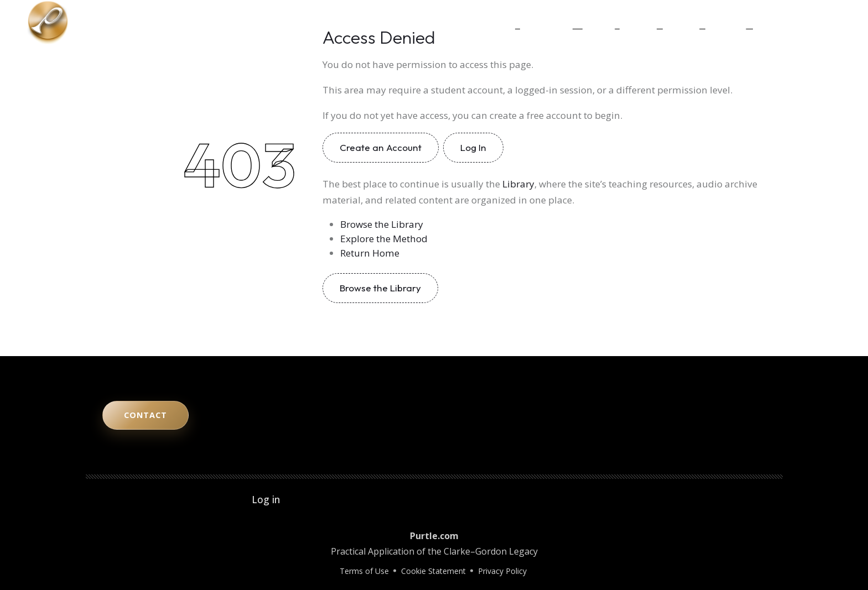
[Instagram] (796, 22)
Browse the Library (382, 224)
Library (691, 22)
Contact (736, 22)
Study (608, 22)
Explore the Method (384, 239)
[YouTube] (781, 22)
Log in (266, 499)
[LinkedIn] (812, 22)
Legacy (648, 22)
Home (508, 22)
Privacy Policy (502, 571)
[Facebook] (827, 22)
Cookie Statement (433, 571)
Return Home (370, 253)
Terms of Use (364, 571)
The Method (558, 22)
